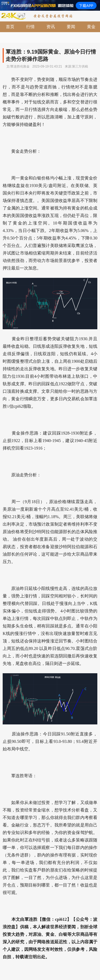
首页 (10, 27)
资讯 (51, 27)
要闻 (71, 27)
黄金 (91, 27)
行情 (30, 27)
